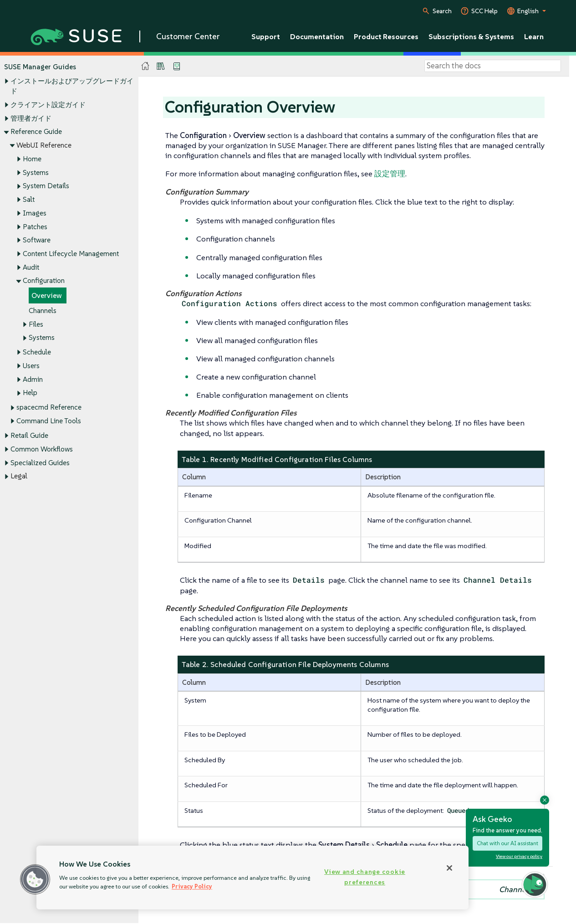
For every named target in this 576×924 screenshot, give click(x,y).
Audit (31, 267)
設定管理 (390, 174)
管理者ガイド (31, 118)
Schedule (37, 352)
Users (31, 366)
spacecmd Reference (49, 408)
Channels (43, 311)
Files (36, 324)
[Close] (449, 868)
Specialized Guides (40, 463)
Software (37, 240)
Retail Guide (29, 436)
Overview (47, 296)
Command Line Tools (49, 421)
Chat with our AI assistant (507, 843)
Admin (33, 379)
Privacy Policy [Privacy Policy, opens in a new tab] (192, 886)
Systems (36, 172)
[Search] (493, 66)
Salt (29, 199)
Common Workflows (42, 449)
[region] (252, 878)
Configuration (44, 281)
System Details (46, 186)
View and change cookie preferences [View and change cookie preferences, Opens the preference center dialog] (365, 877)
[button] (35, 879)
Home (32, 159)
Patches (35, 227)
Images (35, 213)
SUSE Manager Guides (40, 67)
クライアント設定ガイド (48, 105)
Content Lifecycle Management (71, 254)
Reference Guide (36, 132)
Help (30, 393)
